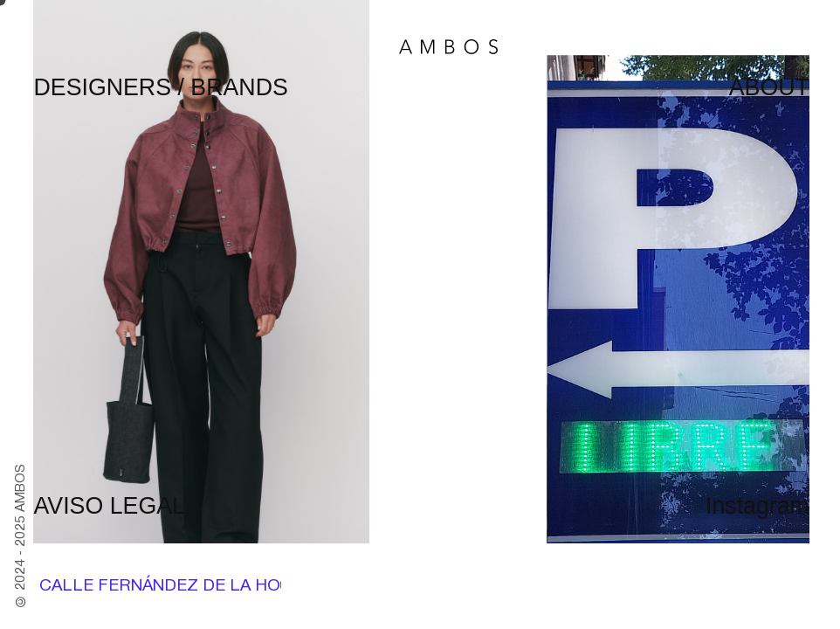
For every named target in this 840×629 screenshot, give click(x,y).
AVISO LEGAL (109, 506)
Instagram (757, 506)
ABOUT (769, 87)
